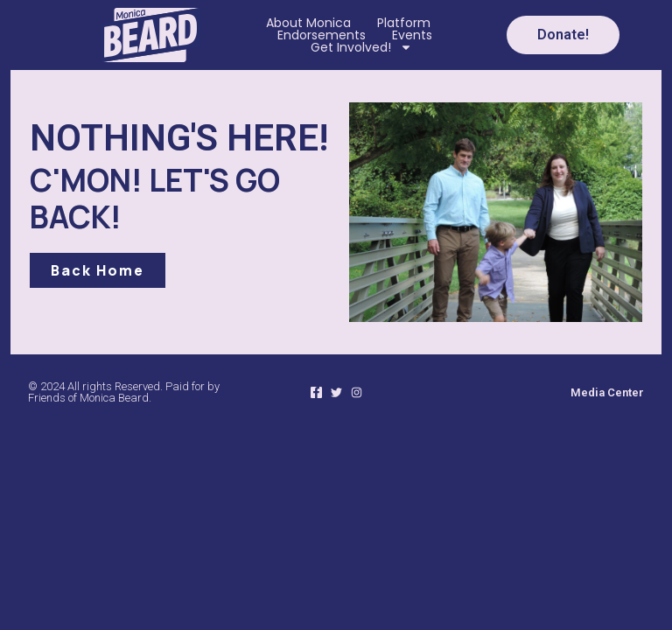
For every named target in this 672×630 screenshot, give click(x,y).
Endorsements (322, 35)
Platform (404, 23)
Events (412, 35)
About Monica (308, 23)
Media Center (607, 392)
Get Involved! (361, 47)
